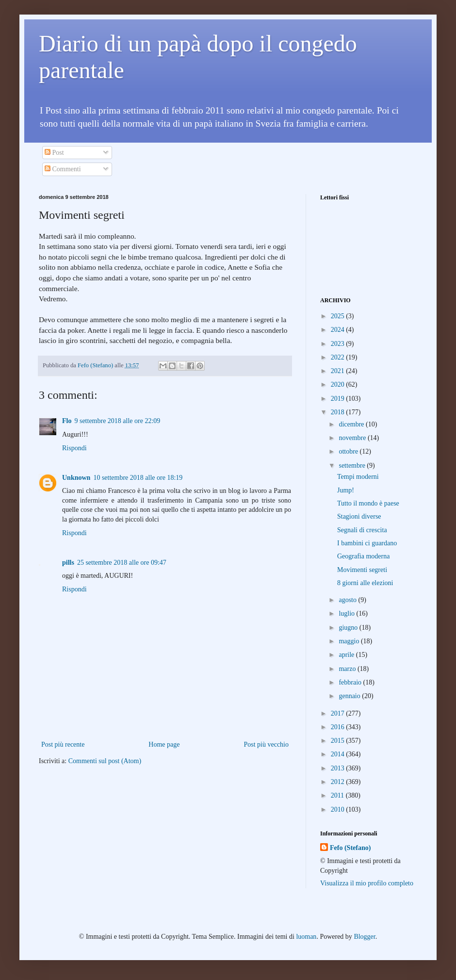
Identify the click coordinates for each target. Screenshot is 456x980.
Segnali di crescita (362, 530)
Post (54, 153)
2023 (339, 344)
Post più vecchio (266, 744)
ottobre (349, 451)
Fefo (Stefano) (350, 848)
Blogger (364, 937)
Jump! (346, 490)
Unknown (76, 478)
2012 (339, 782)
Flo (67, 421)
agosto (348, 600)
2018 (339, 412)
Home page (164, 744)
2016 (339, 727)
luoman (306, 937)
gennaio (350, 696)
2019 (339, 399)
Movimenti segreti (362, 570)
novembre (353, 438)
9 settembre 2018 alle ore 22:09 (117, 421)
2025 (339, 316)
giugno (349, 628)
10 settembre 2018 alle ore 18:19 (138, 478)
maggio (350, 641)
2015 (339, 741)
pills (68, 563)
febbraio (351, 682)
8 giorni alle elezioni (365, 583)
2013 (339, 768)
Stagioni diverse (359, 516)
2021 (339, 371)
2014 (339, 754)
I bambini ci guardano (367, 543)
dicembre (352, 424)
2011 (338, 795)
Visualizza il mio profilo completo (367, 883)
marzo (348, 669)
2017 (339, 713)
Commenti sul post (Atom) (105, 761)
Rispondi (74, 448)
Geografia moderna (363, 556)
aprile (347, 655)
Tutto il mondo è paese (368, 503)
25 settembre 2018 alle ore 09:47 (122, 563)
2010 (339, 809)
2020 (339, 384)
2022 (339, 357)
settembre (353, 465)
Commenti (63, 169)
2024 (339, 330)
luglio (347, 613)
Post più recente (63, 744)
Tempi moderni (358, 477)
